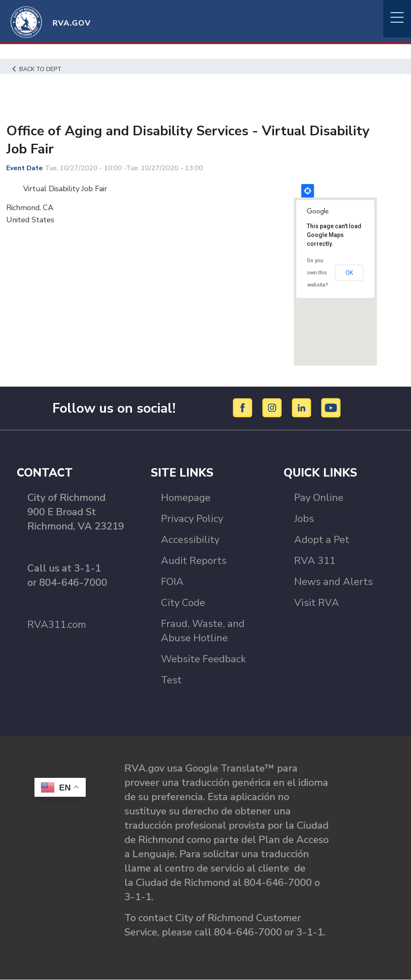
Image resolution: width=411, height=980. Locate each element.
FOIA (172, 582)
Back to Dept (38, 69)
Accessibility (190, 540)
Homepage (186, 498)
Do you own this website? (318, 272)
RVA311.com (57, 624)
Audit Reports (194, 561)
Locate (308, 191)
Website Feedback (203, 659)
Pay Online (319, 498)
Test (171, 680)
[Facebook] (244, 408)
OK (349, 273)
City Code (183, 603)
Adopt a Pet (322, 540)
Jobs (304, 519)
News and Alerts (333, 582)
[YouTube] (331, 408)
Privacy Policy (192, 519)
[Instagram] (273, 408)
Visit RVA (317, 603)
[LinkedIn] (303, 408)
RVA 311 (315, 561)
